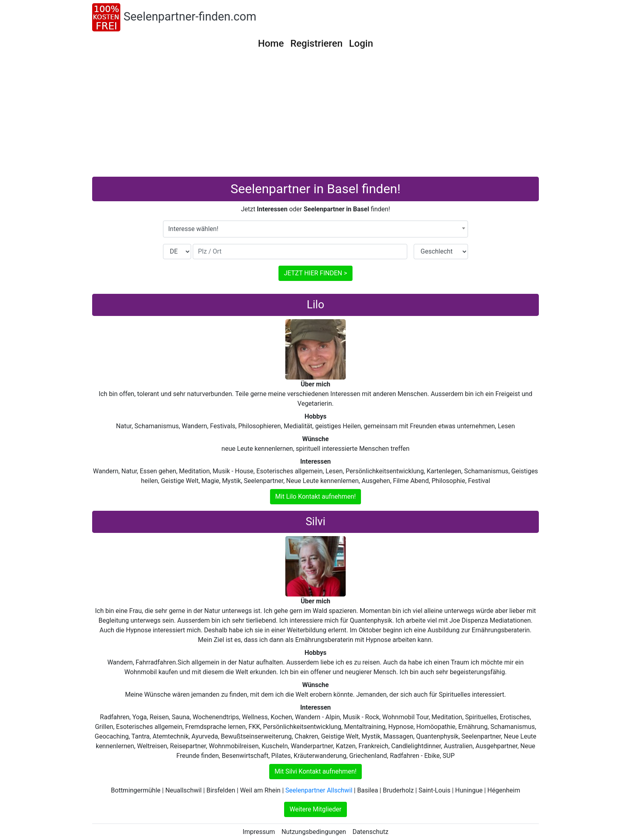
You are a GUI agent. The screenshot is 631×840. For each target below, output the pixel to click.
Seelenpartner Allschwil (319, 790)
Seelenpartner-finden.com (190, 17)
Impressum (259, 832)
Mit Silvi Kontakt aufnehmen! (315, 771)
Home (271, 43)
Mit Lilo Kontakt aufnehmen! (315, 496)
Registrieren (316, 43)
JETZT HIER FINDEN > (315, 273)
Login (361, 43)
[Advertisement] (315, 116)
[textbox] (315, 229)
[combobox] (315, 229)
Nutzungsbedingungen (313, 832)
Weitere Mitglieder (315, 809)
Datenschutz (370, 832)
